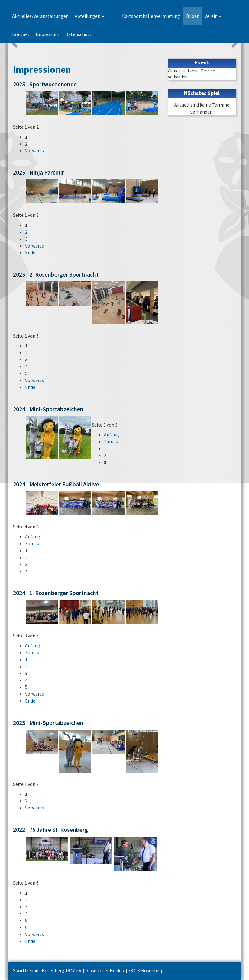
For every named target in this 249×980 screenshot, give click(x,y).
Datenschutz (55, 34)
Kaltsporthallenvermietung (139, 16)
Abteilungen (89, 16)
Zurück (111, 441)
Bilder (181, 16)
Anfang (112, 434)
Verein (201, 16)
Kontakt (225, 16)
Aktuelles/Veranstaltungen (40, 16)
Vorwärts (34, 150)
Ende (30, 252)
